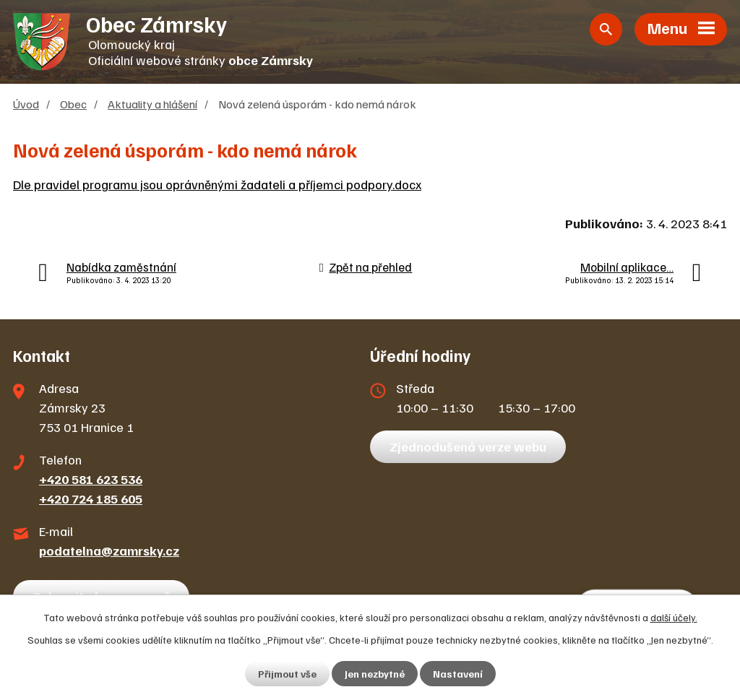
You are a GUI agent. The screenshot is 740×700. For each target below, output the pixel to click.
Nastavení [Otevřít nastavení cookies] (458, 674)
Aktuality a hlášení (152, 104)
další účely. (674, 617)
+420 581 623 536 (91, 479)
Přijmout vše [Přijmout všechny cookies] (287, 674)
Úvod (26, 104)
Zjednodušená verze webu (468, 446)
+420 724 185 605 (91, 498)
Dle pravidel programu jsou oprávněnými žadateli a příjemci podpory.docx (217, 184)
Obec (73, 104)
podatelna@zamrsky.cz (109, 550)
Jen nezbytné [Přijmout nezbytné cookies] (375, 674)
